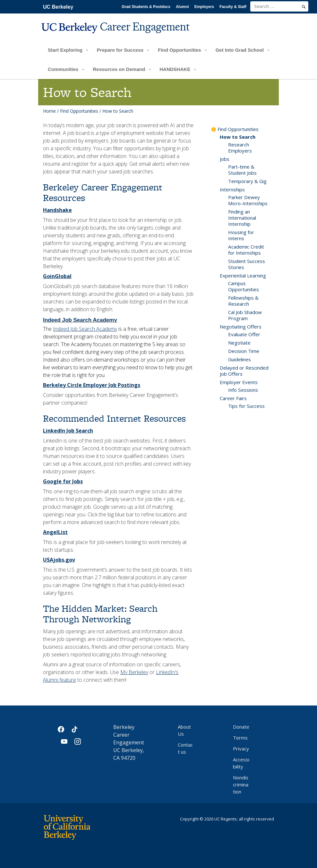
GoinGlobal (57, 276)
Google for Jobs (63, 481)
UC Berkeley (58, 7)
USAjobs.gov (59, 560)
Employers (204, 7)
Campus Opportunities (244, 286)
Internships (232, 189)
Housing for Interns (241, 235)
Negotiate (239, 343)
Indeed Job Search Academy (80, 320)
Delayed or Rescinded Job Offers (244, 371)
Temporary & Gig (247, 181)
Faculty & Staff (233, 7)
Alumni (182, 7)
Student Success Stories (247, 264)
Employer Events (239, 382)
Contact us (185, 748)
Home (49, 111)
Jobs (225, 159)
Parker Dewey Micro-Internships (248, 200)
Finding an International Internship (242, 218)
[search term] (279, 6)
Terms (240, 738)
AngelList (55, 532)
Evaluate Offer (244, 334)
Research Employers (240, 148)
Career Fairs (233, 398)
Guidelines (240, 359)
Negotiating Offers (241, 327)
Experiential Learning (243, 276)
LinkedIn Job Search (68, 431)
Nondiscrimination (241, 785)
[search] (304, 7)
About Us (184, 730)
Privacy (241, 749)
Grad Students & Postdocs (146, 7)
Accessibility (241, 763)
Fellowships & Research (243, 301)
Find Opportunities (79, 111)
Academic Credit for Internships (246, 250)
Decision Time (244, 351)
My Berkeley (134, 672)
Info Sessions (243, 390)
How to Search (238, 137)
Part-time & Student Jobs (242, 170)
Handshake (57, 210)
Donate (241, 727)
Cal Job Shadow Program (245, 315)
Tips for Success (246, 406)
